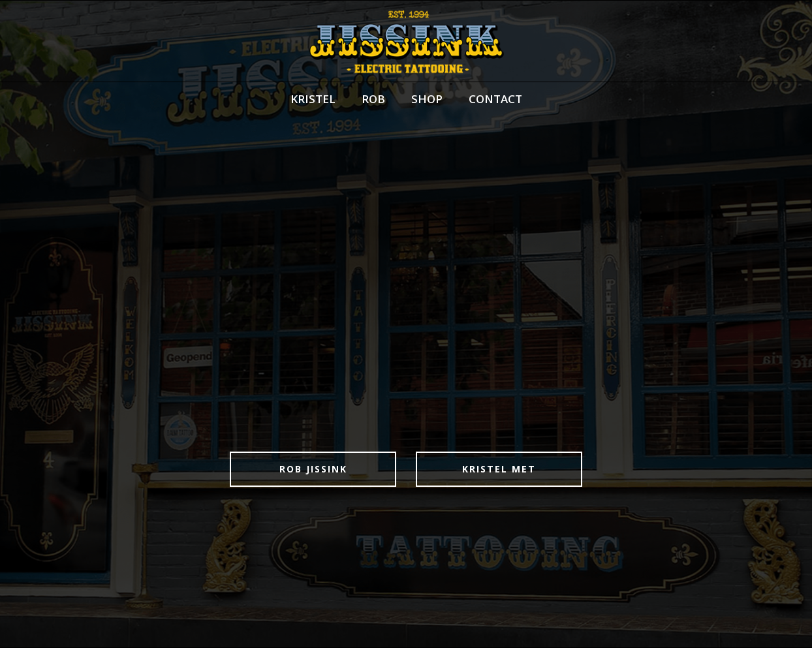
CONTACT (495, 99)
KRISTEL (313, 99)
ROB (373, 99)
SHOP (427, 99)
